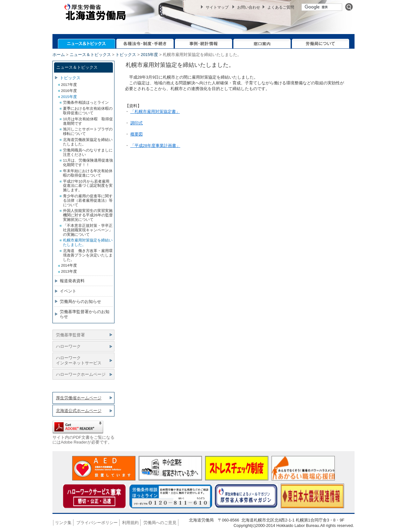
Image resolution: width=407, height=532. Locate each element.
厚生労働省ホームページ (79, 398)
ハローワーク (68, 346)
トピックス (126, 55)
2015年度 (149, 55)
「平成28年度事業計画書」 (155, 146)
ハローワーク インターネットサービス (79, 360)
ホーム (59, 55)
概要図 (137, 134)
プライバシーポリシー (97, 523)
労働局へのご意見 (160, 523)
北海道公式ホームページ (79, 411)
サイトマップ (217, 7)
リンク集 (63, 523)
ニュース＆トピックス (90, 55)
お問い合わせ (249, 7)
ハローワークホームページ (81, 374)
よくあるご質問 (281, 7)
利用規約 (130, 523)
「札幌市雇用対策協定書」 (155, 112)
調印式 (137, 123)
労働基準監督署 (70, 335)
